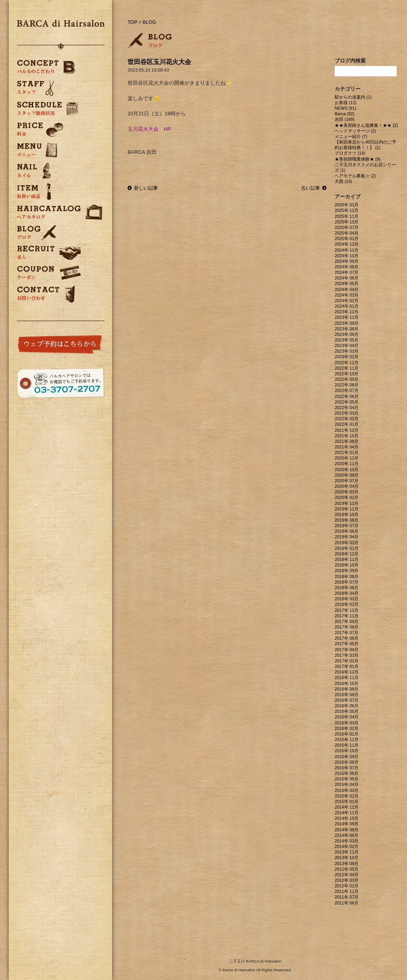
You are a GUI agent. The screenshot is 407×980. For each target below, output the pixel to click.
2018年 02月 (347, 604)
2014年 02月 (347, 846)
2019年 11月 (347, 509)
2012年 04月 (347, 875)
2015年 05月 (347, 779)
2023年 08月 (347, 329)
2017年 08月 (347, 627)
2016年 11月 (347, 677)
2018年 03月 (347, 599)
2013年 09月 (347, 864)
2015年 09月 (347, 757)
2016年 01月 (347, 734)
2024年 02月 (347, 301)
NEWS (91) (345, 108)
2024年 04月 (347, 289)
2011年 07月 (347, 897)
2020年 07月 (347, 481)
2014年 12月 (347, 807)
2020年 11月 (347, 464)
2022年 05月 (347, 402)
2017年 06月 (347, 638)
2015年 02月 (347, 796)
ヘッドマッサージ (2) (355, 131)
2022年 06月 (347, 396)
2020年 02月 (347, 497)
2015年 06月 (347, 773)
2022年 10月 (347, 374)
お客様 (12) (346, 103)
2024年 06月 (347, 278)
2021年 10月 (347, 436)
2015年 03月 (347, 790)
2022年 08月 (347, 385)
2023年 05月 (347, 340)
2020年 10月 (347, 470)
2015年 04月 (347, 784)
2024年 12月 (347, 244)
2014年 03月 (347, 841)
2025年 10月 (347, 222)
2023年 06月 (347, 334)
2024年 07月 (347, 272)
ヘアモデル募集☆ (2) (355, 176)
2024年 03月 (347, 295)
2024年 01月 (347, 306)
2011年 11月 (347, 891)
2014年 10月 (347, 818)
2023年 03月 (347, 351)
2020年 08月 (347, 475)
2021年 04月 (347, 447)
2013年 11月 (347, 852)
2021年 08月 (347, 441)
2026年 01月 (347, 205)
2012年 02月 (347, 886)
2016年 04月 (347, 717)
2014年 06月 (347, 835)
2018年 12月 (347, 554)
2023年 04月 (347, 345)
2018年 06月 (347, 588)
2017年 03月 (347, 655)
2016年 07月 (347, 700)
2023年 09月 (347, 323)
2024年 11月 (347, 250)
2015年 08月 (347, 762)
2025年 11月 (347, 216)
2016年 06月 (347, 706)
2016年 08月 (347, 695)
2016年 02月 (347, 728)
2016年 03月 (347, 723)
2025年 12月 (347, 210)
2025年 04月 (347, 233)
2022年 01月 (347, 424)
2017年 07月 (347, 633)
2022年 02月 (347, 419)
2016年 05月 (347, 711)
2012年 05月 (347, 869)
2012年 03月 (347, 880)
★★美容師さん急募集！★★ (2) (366, 125)
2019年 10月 (347, 514)
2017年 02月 (347, 661)
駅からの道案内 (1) (353, 97)
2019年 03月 (347, 543)
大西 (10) (343, 181)
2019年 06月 (347, 531)
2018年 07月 (347, 582)
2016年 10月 (347, 683)
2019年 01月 (347, 548)
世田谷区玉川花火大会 (159, 62)
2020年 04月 (347, 486)
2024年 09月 (347, 261)
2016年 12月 (347, 672)
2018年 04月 (347, 593)
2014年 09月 (347, 824)
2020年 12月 (347, 458)
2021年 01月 (347, 452)
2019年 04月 (347, 537)
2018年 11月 (347, 559)
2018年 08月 (347, 576)
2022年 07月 (347, 390)
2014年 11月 (347, 813)
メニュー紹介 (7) (351, 136)
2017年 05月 (347, 644)
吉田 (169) (345, 119)
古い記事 (314, 188)
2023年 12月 (347, 312)
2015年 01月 (347, 801)
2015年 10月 (347, 751)
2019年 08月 (347, 520)
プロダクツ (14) (350, 153)
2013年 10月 (347, 858)
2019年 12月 (347, 503)
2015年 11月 (347, 745)
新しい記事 (143, 188)
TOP (132, 22)
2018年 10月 (347, 565)
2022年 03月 (347, 413)
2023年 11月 (347, 317)
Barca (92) (345, 114)
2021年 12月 (347, 430)
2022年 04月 (347, 408)
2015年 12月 (347, 739)
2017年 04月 (347, 650)
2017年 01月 (347, 666)
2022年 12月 (347, 363)
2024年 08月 (347, 267)
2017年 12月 (347, 610)
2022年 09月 (347, 379)
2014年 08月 (347, 830)
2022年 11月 (347, 368)
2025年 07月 (347, 227)
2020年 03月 (347, 492)
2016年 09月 (347, 689)
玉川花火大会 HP (149, 129)
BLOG (149, 22)
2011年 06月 (347, 903)
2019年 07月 (347, 526)
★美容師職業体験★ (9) (358, 159)
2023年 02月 (347, 357)
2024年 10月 (347, 256)
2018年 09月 (347, 571)
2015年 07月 (347, 768)
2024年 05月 (347, 283)
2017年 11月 (347, 616)
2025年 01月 (347, 239)
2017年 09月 (347, 621)
